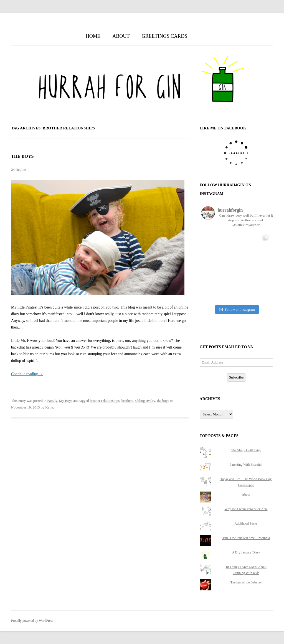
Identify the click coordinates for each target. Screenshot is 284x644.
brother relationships (105, 401)
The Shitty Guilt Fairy (246, 450)
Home (93, 36)
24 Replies (19, 170)
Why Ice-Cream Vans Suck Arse (246, 509)
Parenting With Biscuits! (246, 465)
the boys (163, 401)
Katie (49, 407)
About (121, 36)
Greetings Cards (165, 36)
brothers (127, 401)
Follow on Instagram (237, 310)
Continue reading (27, 374)
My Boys (66, 401)
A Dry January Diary (246, 552)
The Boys (22, 156)
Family (52, 401)
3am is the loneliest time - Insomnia (246, 538)
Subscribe (236, 377)
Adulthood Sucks (246, 523)
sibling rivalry (145, 401)
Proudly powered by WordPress (32, 621)
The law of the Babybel (246, 582)
